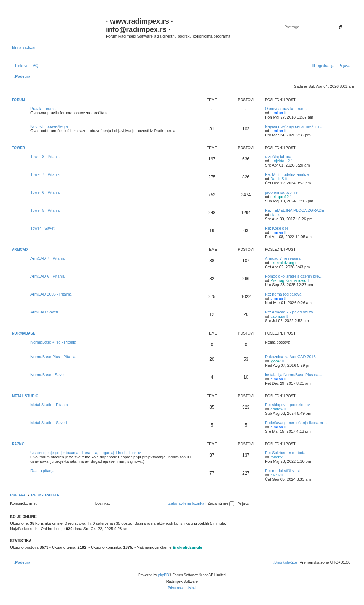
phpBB (164, 575)
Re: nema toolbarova (283, 294)
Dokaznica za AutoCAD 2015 (290, 357)
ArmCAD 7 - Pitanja (48, 258)
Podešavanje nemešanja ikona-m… (296, 423)
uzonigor (278, 316)
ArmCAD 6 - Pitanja (48, 276)
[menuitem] (34, 66)
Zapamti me (221, 503)
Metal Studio (25, 396)
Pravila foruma (43, 109)
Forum (18, 100)
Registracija (45, 495)
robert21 (278, 457)
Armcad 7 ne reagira (283, 258)
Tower (18, 148)
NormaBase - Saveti (48, 375)
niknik (275, 475)
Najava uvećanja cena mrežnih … (294, 126)
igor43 (276, 361)
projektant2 (280, 161)
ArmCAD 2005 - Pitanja (51, 294)
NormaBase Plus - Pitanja (53, 357)
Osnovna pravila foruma (286, 109)
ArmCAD (20, 249)
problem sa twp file (281, 192)
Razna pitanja (42, 471)
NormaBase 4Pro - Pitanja (53, 342)
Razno (18, 444)
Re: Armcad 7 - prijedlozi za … (292, 312)
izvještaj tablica (278, 157)
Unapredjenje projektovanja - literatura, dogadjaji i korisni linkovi (86, 453)
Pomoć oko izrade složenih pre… (294, 276)
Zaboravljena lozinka (186, 503)
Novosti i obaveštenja (49, 126)
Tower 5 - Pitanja (45, 210)
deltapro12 (280, 197)
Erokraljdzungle (284, 263)
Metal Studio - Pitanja (49, 405)
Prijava (18, 495)
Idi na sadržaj (23, 47)
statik (275, 215)
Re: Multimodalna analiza (287, 174)
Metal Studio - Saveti (49, 423)
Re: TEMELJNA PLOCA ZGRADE (294, 210)
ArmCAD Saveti (44, 312)
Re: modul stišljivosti (283, 471)
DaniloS (277, 179)
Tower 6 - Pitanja (45, 192)
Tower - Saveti (43, 228)
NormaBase (24, 333)
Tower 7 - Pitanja (45, 174)
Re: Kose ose (277, 228)
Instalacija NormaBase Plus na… (294, 375)
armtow (277, 409)
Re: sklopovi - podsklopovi (288, 405)
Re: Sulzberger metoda (285, 453)
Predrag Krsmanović (288, 280)
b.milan (276, 113)
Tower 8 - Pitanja (45, 157)
